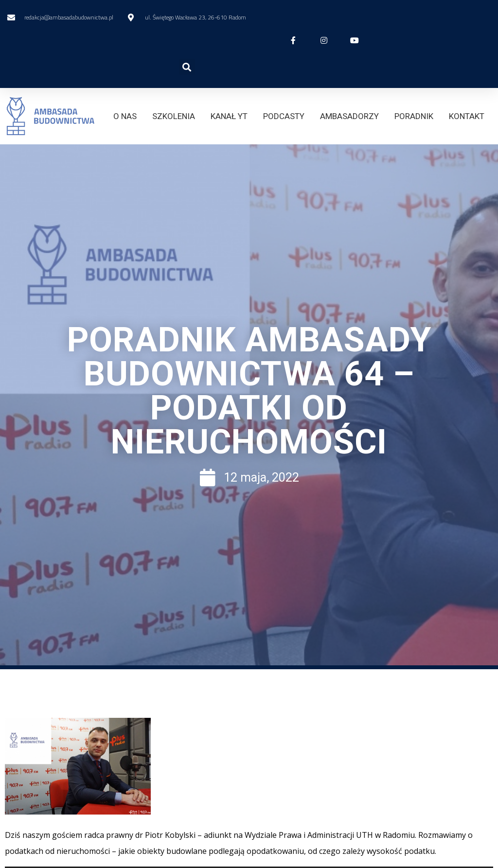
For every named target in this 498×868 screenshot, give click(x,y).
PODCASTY (284, 116)
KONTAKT (467, 116)
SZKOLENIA (174, 116)
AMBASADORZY (349, 116)
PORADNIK (414, 116)
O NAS (125, 116)
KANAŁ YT (229, 116)
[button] (187, 67)
